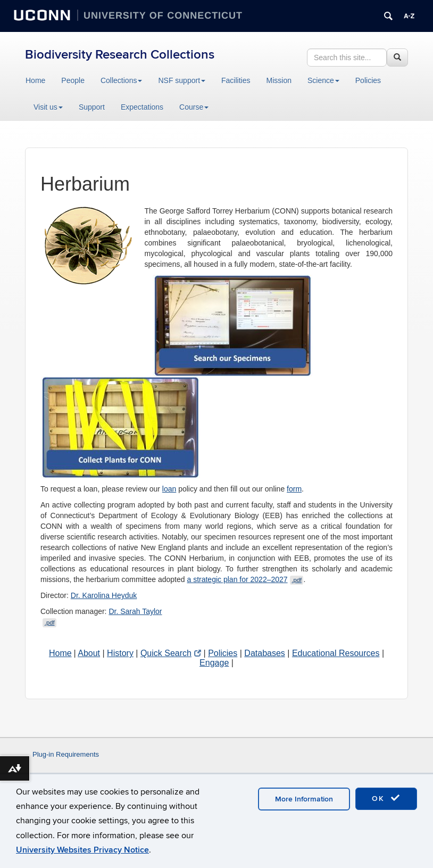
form (294, 489)
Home (35, 80)
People (73, 80)
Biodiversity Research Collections (120, 55)
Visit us (48, 107)
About (89, 653)
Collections (121, 80)
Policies (368, 80)
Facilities (236, 80)
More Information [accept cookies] (304, 799)
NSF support (182, 80)
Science (323, 80)
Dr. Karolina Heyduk (104, 595)
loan (169, 489)
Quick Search (171, 653)
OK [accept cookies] (386, 798)
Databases (265, 653)
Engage (214, 663)
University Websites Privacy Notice (82, 850)
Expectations (142, 107)
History (120, 653)
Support (92, 107)
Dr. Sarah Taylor (135, 611)
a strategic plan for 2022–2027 (245, 579)
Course (194, 107)
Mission (279, 80)
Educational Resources (336, 653)
